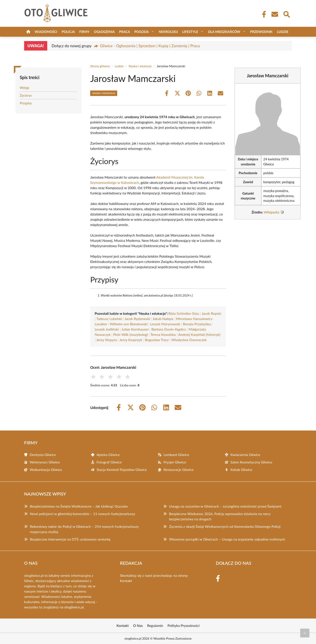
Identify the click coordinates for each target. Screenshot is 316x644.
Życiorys (26, 95)
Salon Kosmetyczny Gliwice (251, 462)
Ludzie (283, 32)
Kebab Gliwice (241, 469)
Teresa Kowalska (163, 334)
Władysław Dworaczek (189, 340)
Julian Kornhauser (135, 329)
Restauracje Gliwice (179, 469)
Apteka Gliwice (108, 455)
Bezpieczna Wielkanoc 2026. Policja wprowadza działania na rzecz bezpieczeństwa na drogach (220, 516)
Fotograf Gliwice (109, 462)
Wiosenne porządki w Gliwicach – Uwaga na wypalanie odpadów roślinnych (227, 539)
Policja (68, 32)
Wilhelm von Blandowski (129, 324)
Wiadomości (46, 32)
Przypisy (26, 103)
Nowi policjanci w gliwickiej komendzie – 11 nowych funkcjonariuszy (83, 514)
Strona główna (100, 66)
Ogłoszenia (104, 32)
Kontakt (126, 581)
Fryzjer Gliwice (175, 462)
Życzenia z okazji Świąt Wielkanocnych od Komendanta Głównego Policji (225, 526)
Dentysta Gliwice (43, 455)
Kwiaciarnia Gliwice (245, 455)
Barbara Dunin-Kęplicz (169, 329)
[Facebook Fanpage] (263, 14)
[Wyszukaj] (286, 14)
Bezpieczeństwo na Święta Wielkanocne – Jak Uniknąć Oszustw (79, 506)
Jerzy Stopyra (107, 340)
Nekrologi (168, 32)
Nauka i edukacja (140, 66)
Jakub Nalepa (163, 319)
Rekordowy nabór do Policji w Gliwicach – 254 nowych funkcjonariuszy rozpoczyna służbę (84, 529)
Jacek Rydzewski (137, 319)
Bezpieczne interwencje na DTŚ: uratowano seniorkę (70, 539)
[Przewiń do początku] (305, 633)
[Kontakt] (275, 14)
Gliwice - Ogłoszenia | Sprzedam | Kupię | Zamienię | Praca (150, 46)
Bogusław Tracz (157, 340)
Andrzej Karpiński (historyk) (199, 334)
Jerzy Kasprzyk (131, 340)
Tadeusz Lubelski (109, 319)
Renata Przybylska (197, 324)
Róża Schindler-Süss (184, 313)
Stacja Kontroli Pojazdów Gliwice (122, 469)
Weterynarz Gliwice (45, 462)
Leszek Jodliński (107, 329)
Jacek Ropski (211, 313)
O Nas (138, 625)
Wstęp (24, 88)
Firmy (84, 32)
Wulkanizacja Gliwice (46, 469)
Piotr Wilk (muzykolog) (131, 334)
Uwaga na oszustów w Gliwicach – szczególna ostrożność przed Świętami (225, 506)
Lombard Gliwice (176, 455)
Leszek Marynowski (165, 324)
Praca (125, 32)
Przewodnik (261, 32)
